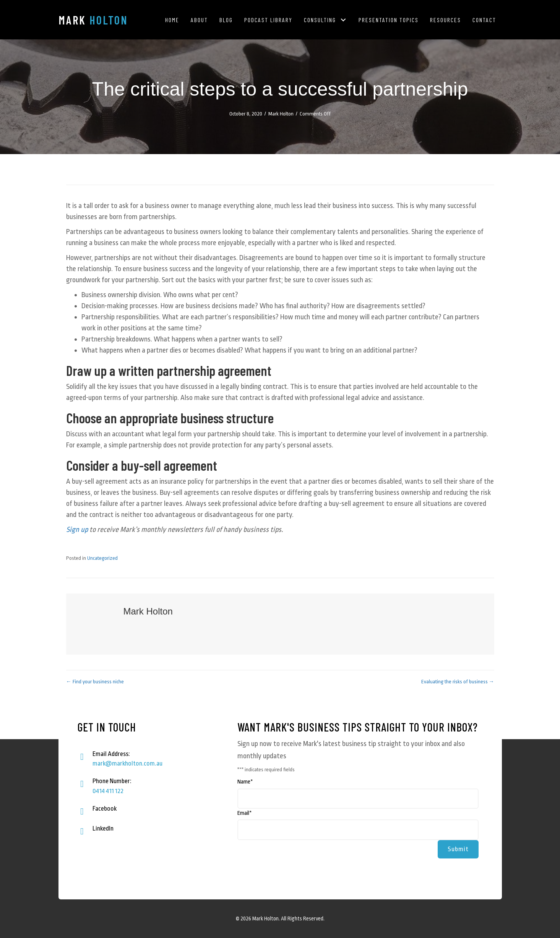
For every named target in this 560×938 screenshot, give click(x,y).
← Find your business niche (95, 682)
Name (245, 782)
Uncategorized (102, 558)
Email (245, 813)
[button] (343, 20)
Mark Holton (281, 114)
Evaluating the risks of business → (458, 682)
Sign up (77, 530)
